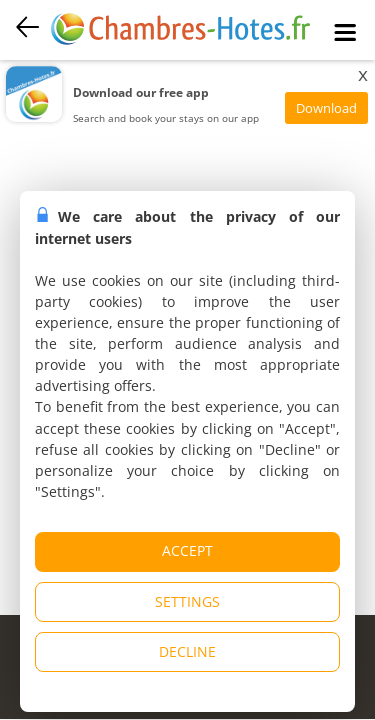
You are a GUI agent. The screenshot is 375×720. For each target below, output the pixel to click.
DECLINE (187, 651)
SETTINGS (187, 601)
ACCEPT (187, 550)
